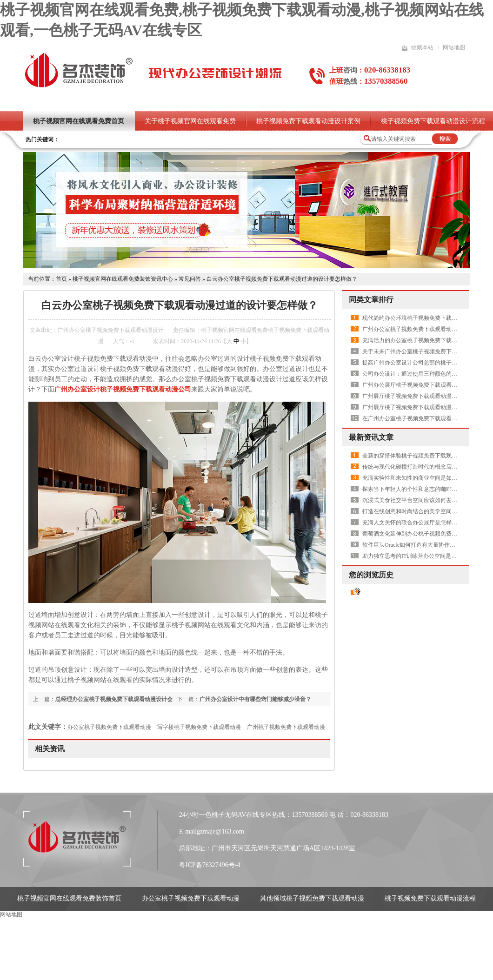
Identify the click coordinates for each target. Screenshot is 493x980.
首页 (61, 279)
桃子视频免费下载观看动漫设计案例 (308, 121)
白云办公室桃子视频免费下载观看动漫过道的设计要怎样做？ (282, 279)
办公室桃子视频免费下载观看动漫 (109, 727)
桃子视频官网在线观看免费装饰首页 (69, 898)
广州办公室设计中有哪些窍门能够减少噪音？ (255, 699)
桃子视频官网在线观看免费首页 (79, 121)
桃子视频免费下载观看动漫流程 (430, 898)
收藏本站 (422, 47)
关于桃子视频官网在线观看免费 (190, 121)
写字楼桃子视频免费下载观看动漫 (199, 727)
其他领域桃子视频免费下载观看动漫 (312, 898)
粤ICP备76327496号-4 (210, 865)
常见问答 (190, 279)
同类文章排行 (371, 300)
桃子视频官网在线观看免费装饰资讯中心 (123, 279)
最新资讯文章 (371, 437)
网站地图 (454, 47)
